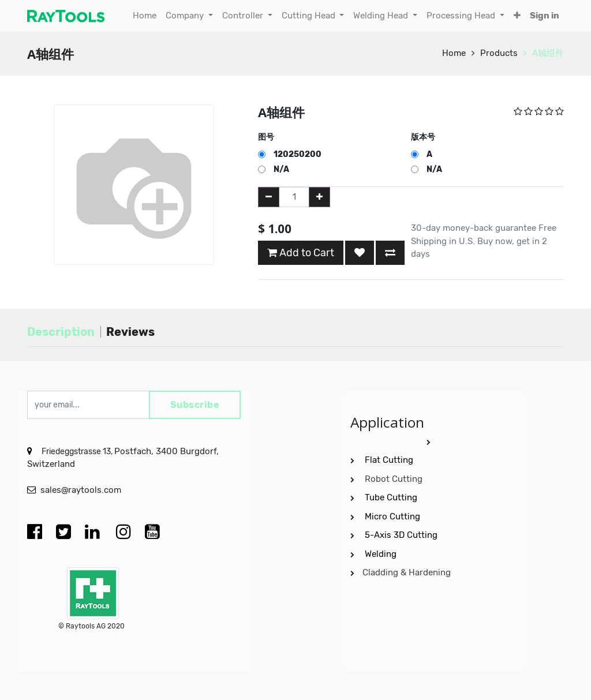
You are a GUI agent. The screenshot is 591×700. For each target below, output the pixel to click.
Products (499, 53)
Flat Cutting (389, 460)
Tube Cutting (392, 497)
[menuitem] (145, 16)
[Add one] (319, 197)
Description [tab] (61, 332)
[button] (517, 16)
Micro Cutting (394, 516)
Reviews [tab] (130, 332)
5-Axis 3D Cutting (402, 535)
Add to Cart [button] (301, 253)
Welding (381, 554)
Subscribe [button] (195, 405)
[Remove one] (269, 197)
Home (454, 53)
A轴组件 (548, 53)
